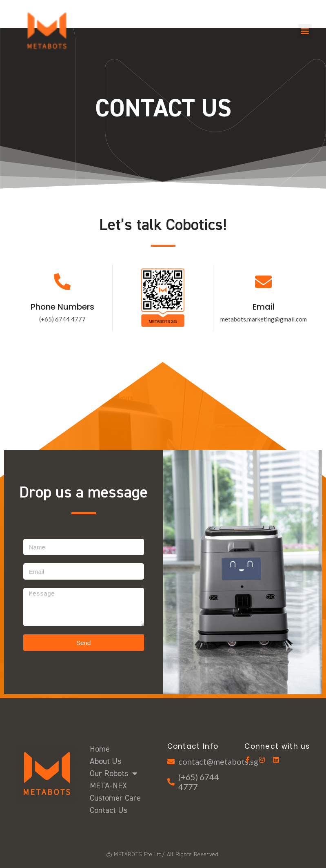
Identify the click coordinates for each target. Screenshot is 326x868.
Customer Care (115, 798)
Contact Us (109, 810)
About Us (105, 761)
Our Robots (114, 774)
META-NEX (108, 786)
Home (100, 749)
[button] (305, 31)
